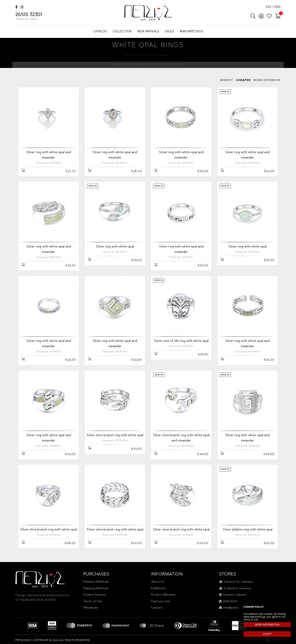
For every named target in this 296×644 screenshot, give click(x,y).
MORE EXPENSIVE (267, 80)
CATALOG (100, 32)
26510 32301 (29, 17)
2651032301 (230, 601)
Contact (157, 608)
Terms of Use (93, 601)
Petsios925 (148, 13)
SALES (169, 32)
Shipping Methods (96, 588)
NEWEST (227, 80)
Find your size (161, 601)
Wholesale (91, 608)
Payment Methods (96, 582)
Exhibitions (158, 588)
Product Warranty (163, 595)
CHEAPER (243, 80)
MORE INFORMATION (267, 625)
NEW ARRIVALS (148, 32)
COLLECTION (122, 32)
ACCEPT (267, 634)
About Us (158, 582)
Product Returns (94, 595)
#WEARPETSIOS (191, 32)
